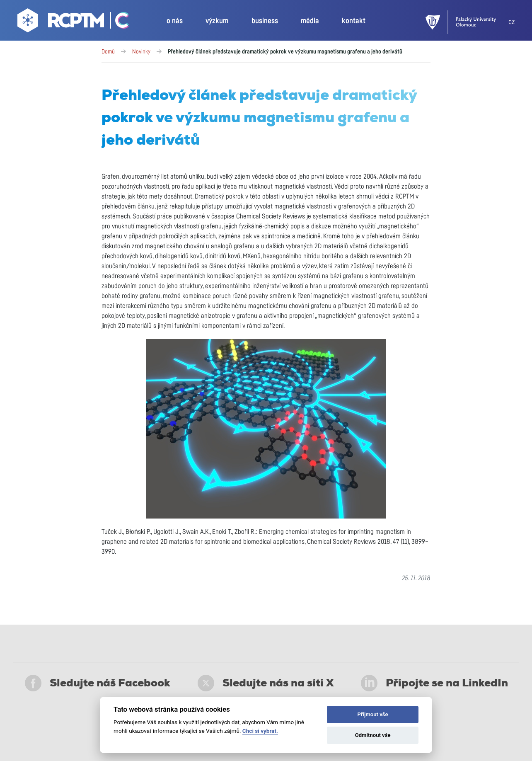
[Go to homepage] (62, 22)
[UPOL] (467, 22)
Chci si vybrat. (260, 731)
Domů (108, 52)
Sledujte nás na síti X (266, 683)
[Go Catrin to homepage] (117, 22)
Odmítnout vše (373, 735)
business (265, 21)
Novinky (141, 52)
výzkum (217, 21)
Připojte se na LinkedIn (434, 683)
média (310, 21)
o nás (175, 21)
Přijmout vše (373, 714)
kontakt (354, 21)
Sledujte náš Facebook (98, 683)
